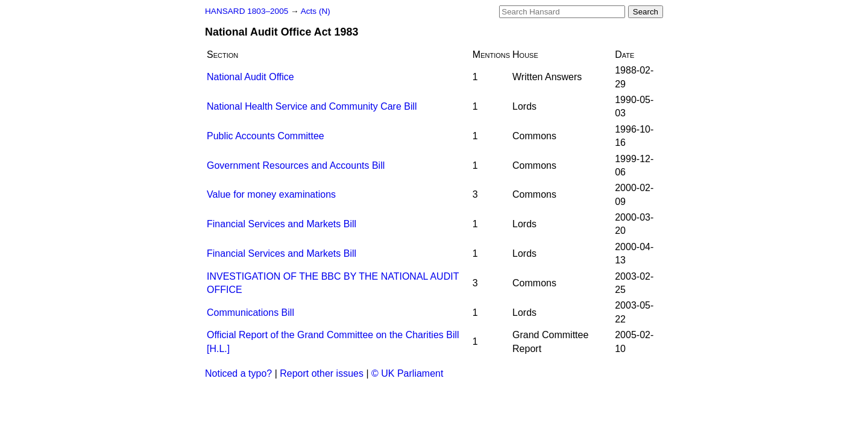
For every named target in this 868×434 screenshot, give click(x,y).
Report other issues (322, 373)
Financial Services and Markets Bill (281, 224)
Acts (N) (316, 11)
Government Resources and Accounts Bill (296, 165)
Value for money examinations (271, 194)
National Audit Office (250, 77)
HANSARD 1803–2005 (247, 11)
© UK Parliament (407, 373)
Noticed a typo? (238, 373)
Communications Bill (250, 313)
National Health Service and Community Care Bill (312, 106)
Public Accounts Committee (266, 136)
